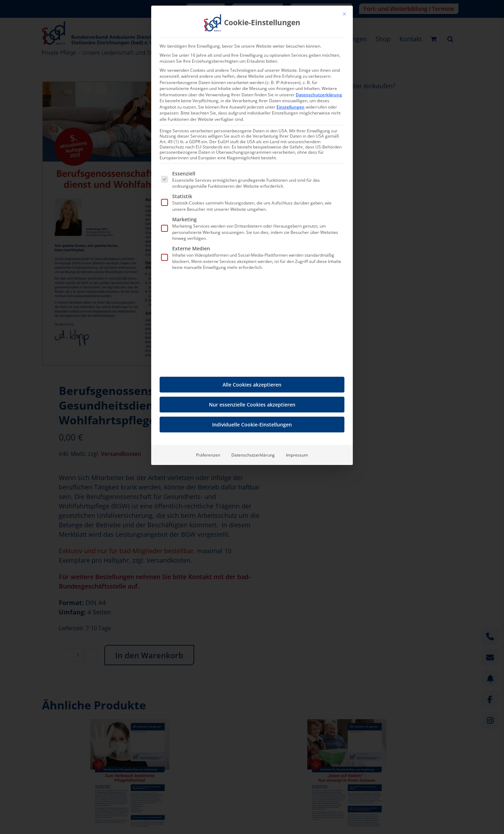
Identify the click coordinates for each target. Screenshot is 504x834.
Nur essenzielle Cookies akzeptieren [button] (252, 405)
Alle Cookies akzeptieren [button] (252, 385)
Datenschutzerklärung (319, 95)
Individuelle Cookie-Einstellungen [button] (252, 425)
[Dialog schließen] (344, 14)
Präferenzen (208, 455)
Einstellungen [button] (290, 107)
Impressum (297, 455)
